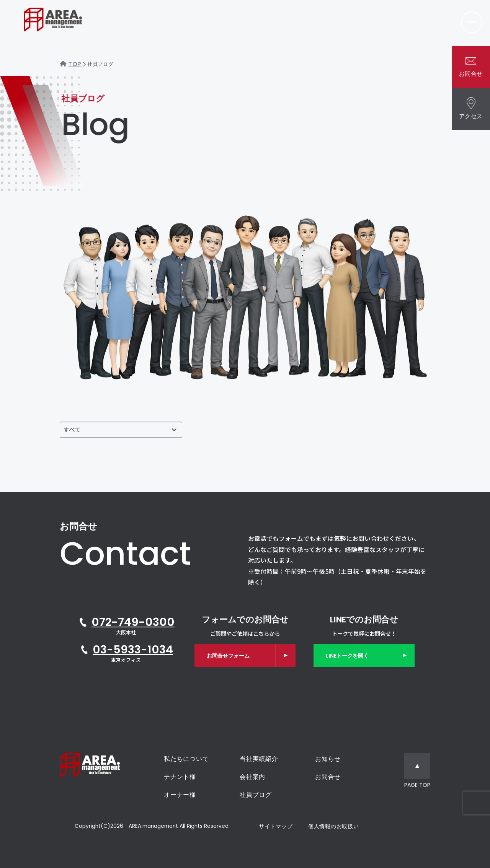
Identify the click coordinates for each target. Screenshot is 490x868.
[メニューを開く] (472, 22)
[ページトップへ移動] (417, 771)
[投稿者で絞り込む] (121, 432)
